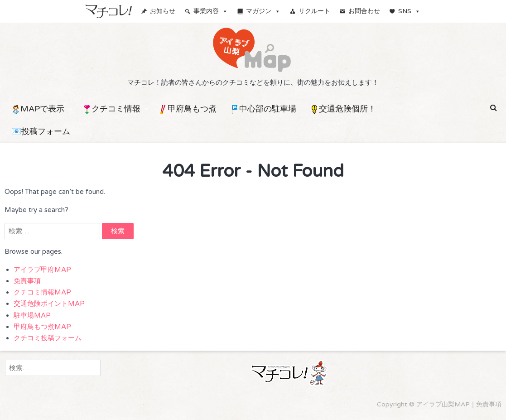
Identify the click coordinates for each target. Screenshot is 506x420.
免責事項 (27, 281)
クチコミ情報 (111, 109)
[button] (494, 108)
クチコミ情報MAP (42, 292)
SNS (409, 11)
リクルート (314, 11)
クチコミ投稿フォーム (48, 338)
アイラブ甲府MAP (42, 270)
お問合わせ (364, 11)
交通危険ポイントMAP (49, 304)
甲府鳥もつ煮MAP (42, 327)
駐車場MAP (32, 315)
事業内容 (211, 11)
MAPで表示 (38, 109)
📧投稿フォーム (41, 131)
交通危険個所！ (343, 109)
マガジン (263, 11)
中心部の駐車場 (263, 109)
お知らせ (163, 11)
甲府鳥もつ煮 (188, 109)
